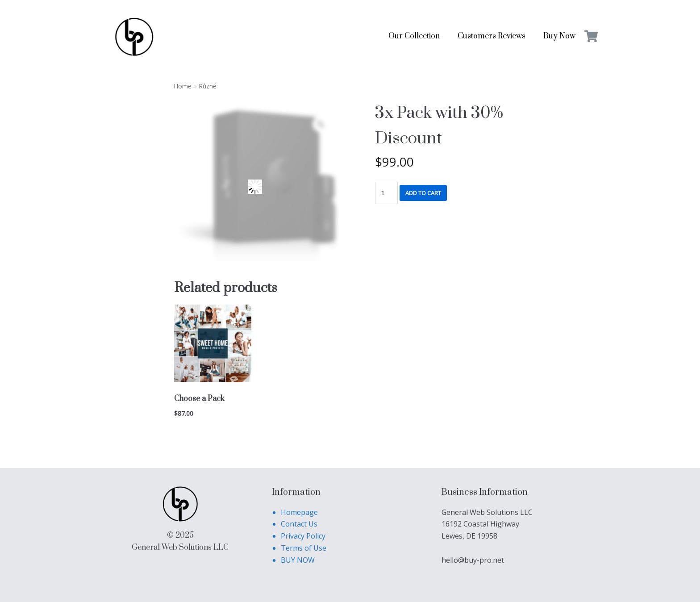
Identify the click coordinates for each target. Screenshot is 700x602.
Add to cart (423, 193)
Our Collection (414, 36)
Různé (208, 86)
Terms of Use (304, 548)
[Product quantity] (386, 193)
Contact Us (299, 524)
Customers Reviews (492, 36)
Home (183, 86)
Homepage (299, 512)
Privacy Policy (303, 536)
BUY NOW (298, 560)
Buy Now (559, 36)
